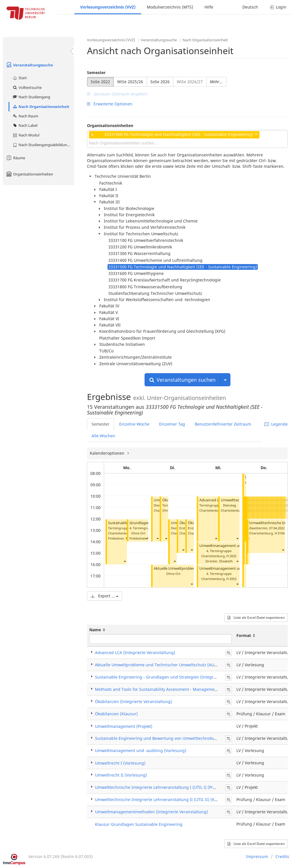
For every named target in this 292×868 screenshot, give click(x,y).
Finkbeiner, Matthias (123, 538)
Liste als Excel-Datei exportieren (256, 617)
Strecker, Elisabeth (219, 561)
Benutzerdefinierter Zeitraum (223, 424)
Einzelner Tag (172, 424)
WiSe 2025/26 (130, 82)
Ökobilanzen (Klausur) (116, 714)
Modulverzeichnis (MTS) (170, 7)
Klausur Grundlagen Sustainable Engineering (139, 824)
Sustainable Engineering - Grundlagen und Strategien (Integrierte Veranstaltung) (174, 677)
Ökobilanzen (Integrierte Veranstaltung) (133, 701)
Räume (15, 158)
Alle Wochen (103, 436)
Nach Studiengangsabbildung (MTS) (43, 145)
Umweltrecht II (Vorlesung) (121, 775)
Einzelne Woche (134, 424)
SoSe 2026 (160, 82)
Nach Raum (25, 116)
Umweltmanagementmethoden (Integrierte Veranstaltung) (151, 812)
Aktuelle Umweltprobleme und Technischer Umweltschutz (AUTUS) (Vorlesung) (171, 665)
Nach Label (25, 125)
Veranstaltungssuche (29, 65)
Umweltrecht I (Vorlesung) (120, 763)
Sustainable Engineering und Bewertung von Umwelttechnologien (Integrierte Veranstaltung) (185, 738)
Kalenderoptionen (108, 453)
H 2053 (231, 579)
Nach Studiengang (31, 97)
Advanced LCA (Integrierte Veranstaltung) (135, 652)
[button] (125, 561)
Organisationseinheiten (29, 174)
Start (20, 78)
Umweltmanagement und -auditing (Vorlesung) (141, 750)
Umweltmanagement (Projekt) (124, 726)
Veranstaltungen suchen (182, 380)
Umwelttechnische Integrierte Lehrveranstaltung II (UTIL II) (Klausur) (162, 799)
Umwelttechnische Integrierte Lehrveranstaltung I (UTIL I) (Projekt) (159, 787)
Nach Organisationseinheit (41, 107)
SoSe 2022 (100, 82)
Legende (276, 424)
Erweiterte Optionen (110, 104)
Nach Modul (26, 135)
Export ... (105, 596)
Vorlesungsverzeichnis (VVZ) (108, 7)
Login (278, 7)
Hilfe (209, 7)
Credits (282, 856)
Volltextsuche (27, 87)
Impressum (257, 856)
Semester (96, 72)
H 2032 (231, 556)
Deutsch (250, 7)
